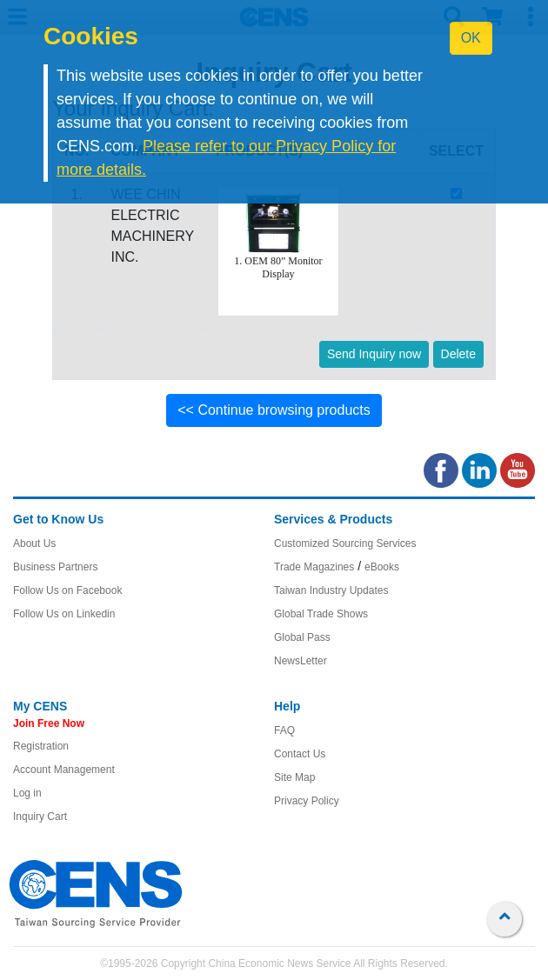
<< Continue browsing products (274, 410)
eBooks (382, 567)
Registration (41, 746)
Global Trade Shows (321, 614)
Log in (27, 793)
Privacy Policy (307, 801)
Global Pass (302, 637)
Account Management (64, 770)
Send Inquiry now (374, 354)
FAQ (284, 730)
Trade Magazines (314, 567)
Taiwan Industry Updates (331, 590)
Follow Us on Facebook (67, 590)
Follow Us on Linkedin (64, 614)
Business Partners (55, 567)
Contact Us (300, 754)
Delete (458, 354)
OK (471, 38)
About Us (34, 543)
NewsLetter (301, 661)
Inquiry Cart (40, 817)
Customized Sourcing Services (345, 543)
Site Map (294, 777)
